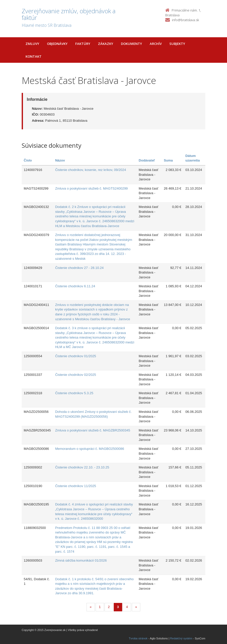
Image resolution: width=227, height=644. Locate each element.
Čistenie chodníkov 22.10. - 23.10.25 (82, 467)
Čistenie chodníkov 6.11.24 (75, 286)
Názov (60, 160)
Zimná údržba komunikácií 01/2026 (81, 560)
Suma (168, 160)
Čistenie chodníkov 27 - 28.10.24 (79, 268)
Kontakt (34, 56)
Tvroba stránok (138, 638)
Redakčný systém (181, 638)
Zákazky (106, 44)
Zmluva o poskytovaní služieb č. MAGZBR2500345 (93, 430)
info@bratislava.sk (185, 20)
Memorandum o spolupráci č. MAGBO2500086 (90, 449)
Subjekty (177, 44)
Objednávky (57, 44)
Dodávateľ (147, 160)
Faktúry (83, 44)
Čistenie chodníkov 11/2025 (75, 486)
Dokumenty (131, 44)
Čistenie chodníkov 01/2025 (75, 356)
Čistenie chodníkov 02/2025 (75, 375)
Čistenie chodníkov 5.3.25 (74, 393)
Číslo (28, 160)
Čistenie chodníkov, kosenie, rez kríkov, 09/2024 (91, 170)
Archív (156, 44)
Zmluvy (32, 44)
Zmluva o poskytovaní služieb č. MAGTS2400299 (91, 188)
